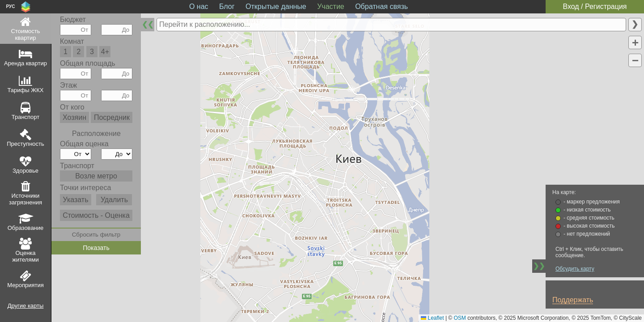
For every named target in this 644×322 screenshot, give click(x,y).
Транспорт (26, 117)
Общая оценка (84, 144)
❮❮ (148, 24)
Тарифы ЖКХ (26, 90)
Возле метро (96, 176)
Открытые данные (276, 6)
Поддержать (573, 300)
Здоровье (25, 171)
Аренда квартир (25, 63)
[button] (635, 42)
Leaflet (432, 318)
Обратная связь (381, 6)
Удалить (114, 200)
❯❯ (539, 266)
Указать (75, 200)
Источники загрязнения (25, 199)
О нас (199, 6)
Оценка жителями (25, 256)
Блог (227, 6)
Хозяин (74, 117)
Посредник (112, 117)
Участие (331, 6)
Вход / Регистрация (595, 6)
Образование (26, 228)
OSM (460, 318)
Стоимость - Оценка (96, 215)
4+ (105, 52)
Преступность (25, 144)
